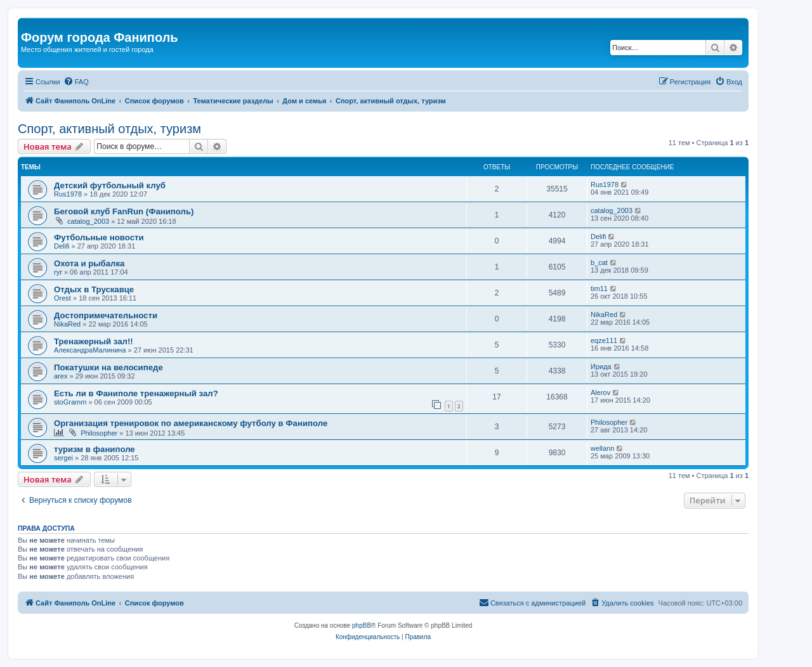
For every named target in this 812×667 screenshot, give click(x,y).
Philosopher (99, 433)
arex (61, 376)
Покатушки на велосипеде (108, 367)
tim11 (599, 288)
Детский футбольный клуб (110, 185)
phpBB (362, 625)
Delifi (62, 246)
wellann (602, 448)
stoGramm (70, 402)
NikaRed (67, 324)
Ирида (601, 366)
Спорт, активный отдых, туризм (109, 129)
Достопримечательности (106, 315)
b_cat (599, 262)
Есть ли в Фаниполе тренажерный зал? (136, 393)
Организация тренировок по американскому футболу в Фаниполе (191, 423)
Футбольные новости (99, 237)
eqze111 (604, 340)
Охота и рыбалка (89, 263)
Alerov (600, 392)
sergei (63, 458)
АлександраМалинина (90, 350)
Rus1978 (68, 194)
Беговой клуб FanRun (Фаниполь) (124, 211)
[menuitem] (76, 82)
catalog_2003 (88, 221)
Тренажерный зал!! (94, 341)
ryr (58, 272)
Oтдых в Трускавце (94, 289)
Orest (62, 298)
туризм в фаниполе (95, 449)
